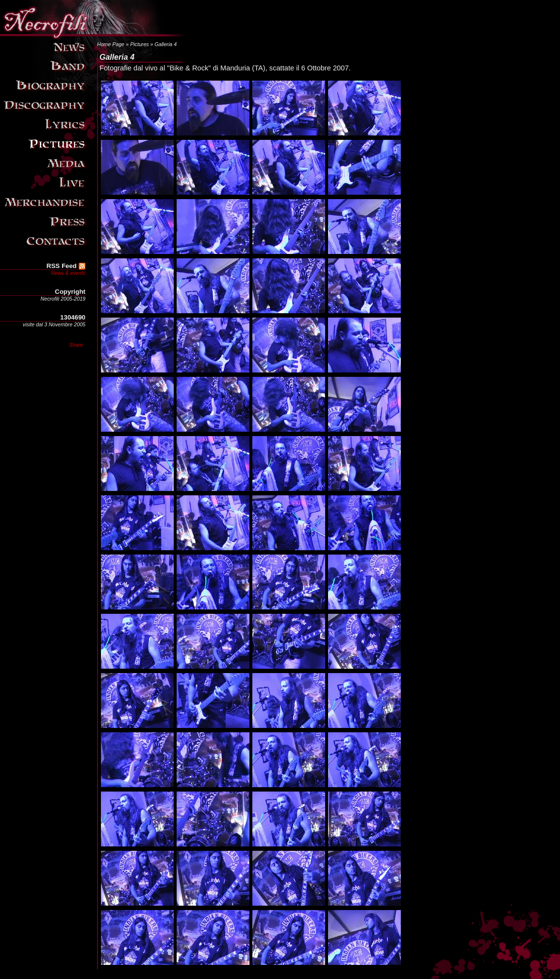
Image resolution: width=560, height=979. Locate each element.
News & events (68, 273)
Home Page (111, 44)
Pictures (140, 44)
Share (76, 345)
